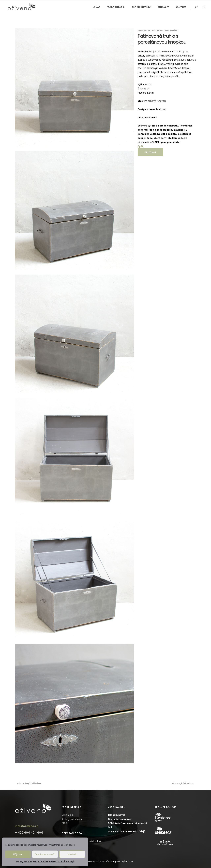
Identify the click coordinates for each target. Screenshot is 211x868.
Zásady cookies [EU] (26, 862)
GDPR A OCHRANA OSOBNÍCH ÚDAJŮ (56, 862)
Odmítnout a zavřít (45, 854)
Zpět (140, 146)
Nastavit (72, 854)
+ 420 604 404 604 (29, 833)
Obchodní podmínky (120, 819)
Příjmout (18, 854)
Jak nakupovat (117, 815)
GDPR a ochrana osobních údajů (127, 831)
